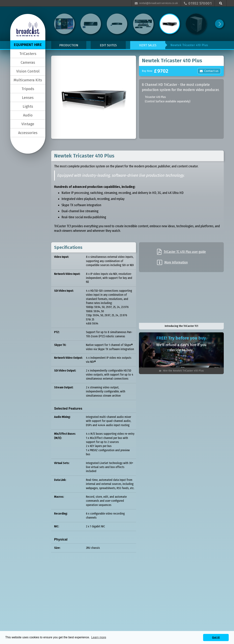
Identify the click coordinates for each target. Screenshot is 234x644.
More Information (176, 262)
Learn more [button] (99, 637)
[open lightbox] (94, 97)
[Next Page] (219, 24)
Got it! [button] (216, 637)
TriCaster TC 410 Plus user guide (185, 252)
